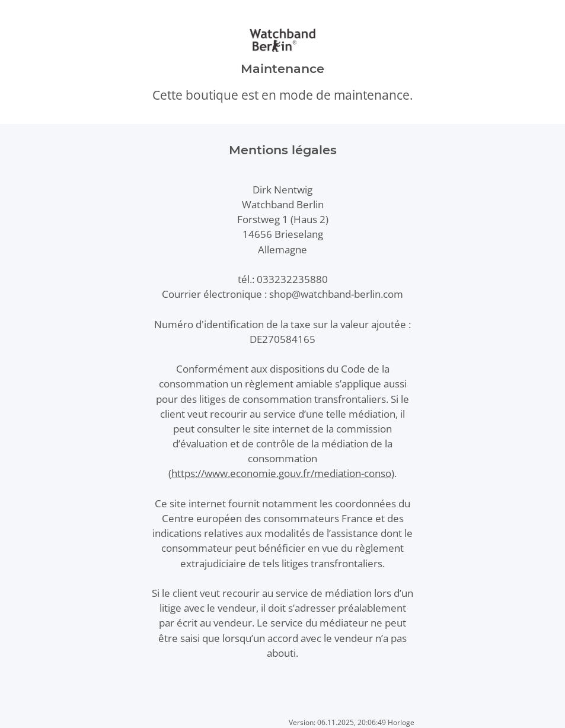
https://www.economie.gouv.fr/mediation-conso (281, 473)
